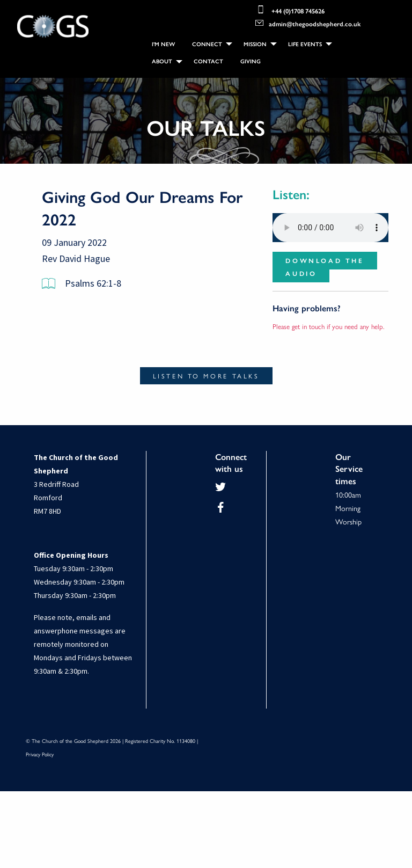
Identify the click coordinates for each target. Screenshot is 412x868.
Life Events (305, 44)
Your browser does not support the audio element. (330, 231)
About (162, 61)
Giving (251, 61)
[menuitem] (163, 44)
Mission (255, 44)
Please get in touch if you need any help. (329, 330)
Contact (208, 61)
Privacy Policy (40, 758)
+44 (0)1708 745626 (290, 10)
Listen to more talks (206, 380)
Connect (207, 44)
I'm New (163, 44)
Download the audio (325, 271)
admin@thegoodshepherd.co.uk (308, 23)
